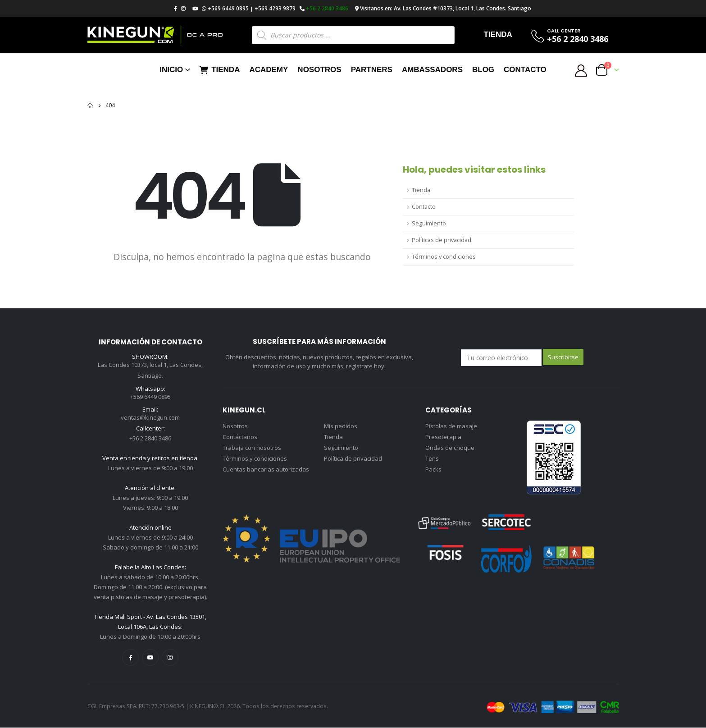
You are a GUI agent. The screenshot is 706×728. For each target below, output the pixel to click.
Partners (372, 70)
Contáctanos (240, 437)
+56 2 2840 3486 (327, 8)
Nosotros (319, 70)
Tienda (220, 70)
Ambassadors (432, 70)
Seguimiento (429, 223)
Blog (483, 70)
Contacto (525, 70)
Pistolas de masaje (451, 426)
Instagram (170, 658)
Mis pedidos (341, 426)
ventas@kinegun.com (150, 418)
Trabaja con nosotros (252, 448)
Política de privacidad (353, 458)
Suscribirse (563, 357)
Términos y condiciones (444, 257)
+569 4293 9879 (275, 8)
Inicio (171, 70)
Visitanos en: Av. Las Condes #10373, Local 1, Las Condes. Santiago (446, 8)
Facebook (130, 658)
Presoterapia (443, 437)
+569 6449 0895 (228, 8)
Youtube (150, 658)
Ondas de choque (450, 448)
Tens (432, 458)
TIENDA (498, 34)
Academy (269, 70)
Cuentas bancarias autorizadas (266, 469)
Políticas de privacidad (442, 240)
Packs (433, 469)
